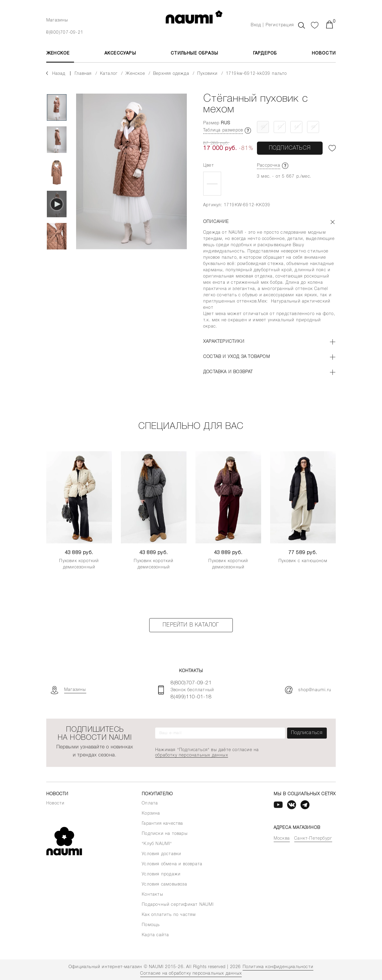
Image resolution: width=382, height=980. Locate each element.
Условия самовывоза (164, 884)
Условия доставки (161, 854)
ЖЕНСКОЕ (58, 54)
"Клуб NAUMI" (157, 844)
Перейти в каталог (191, 625)
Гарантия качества (162, 824)
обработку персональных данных (192, 755)
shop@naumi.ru (308, 690)
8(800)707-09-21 (65, 33)
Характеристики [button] (224, 342)
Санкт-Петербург (313, 839)
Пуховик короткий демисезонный (79, 564)
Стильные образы (194, 54)
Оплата (150, 803)
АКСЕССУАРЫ (120, 54)
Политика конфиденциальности (278, 967)
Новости (324, 54)
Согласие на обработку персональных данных (191, 974)
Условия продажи (161, 874)
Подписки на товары (165, 834)
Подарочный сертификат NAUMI (178, 905)
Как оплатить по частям (169, 915)
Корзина (151, 814)
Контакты (153, 895)
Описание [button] (216, 222)
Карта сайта (155, 935)
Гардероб (265, 54)
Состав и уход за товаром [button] (237, 357)
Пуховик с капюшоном (303, 561)
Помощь (151, 925)
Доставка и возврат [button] (228, 372)
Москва (282, 839)
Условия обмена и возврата (172, 864)
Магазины (57, 20)
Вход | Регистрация (272, 25)
